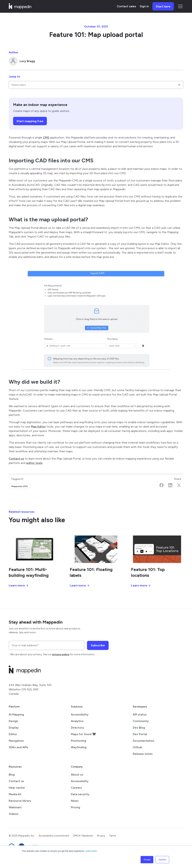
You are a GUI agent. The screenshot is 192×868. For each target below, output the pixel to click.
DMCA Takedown (83, 836)
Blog (12, 775)
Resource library (20, 801)
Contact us (16, 459)
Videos (14, 814)
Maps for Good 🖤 (83, 734)
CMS (46, 138)
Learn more (91, 851)
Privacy (101, 836)
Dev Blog (139, 728)
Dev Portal (140, 734)
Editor (13, 734)
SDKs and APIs (18, 747)
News (75, 801)
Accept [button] (147, 860)
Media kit (15, 794)
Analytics (77, 721)
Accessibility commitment (54, 836)
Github (138, 747)
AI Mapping (16, 714)
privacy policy (61, 654)
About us (77, 775)
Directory (77, 728)
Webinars (15, 807)
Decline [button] (162, 860)
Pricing (75, 807)
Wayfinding (79, 747)
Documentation (144, 741)
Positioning (78, 741)
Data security (80, 794)
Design (13, 721)
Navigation (16, 741)
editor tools (34, 463)
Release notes (143, 754)
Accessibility (80, 714)
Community (141, 721)
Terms (113, 836)
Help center (17, 788)
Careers (76, 788)
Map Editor (38, 427)
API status (140, 714)
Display (14, 728)
